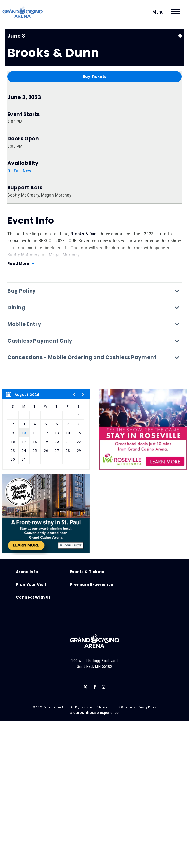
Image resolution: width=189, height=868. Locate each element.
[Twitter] (85, 835)
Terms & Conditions (123, 855)
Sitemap (102, 855)
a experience (94, 860)
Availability (23, 311)
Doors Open (23, 286)
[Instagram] (104, 835)
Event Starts (24, 262)
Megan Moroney (64, 402)
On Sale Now (19, 318)
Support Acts (25, 335)
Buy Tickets (94, 224)
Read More (18, 411)
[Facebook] (95, 835)
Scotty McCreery (24, 402)
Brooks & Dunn (85, 381)
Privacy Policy (147, 855)
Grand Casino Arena (23, 12)
